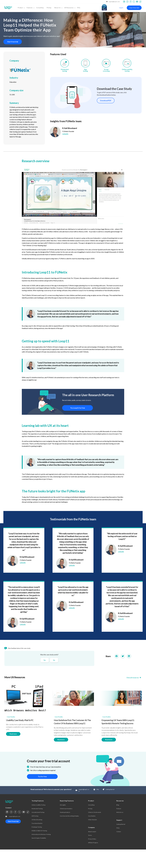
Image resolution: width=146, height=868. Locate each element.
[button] (117, 657)
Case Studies (11, 717)
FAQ (79, 8)
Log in (121, 8)
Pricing (49, 8)
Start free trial (134, 8)
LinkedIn (65, 134)
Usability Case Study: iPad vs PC (20, 721)
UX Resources (70, 8)
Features (31, 8)
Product (21, 8)
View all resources (134, 678)
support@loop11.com (113, 2)
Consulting (40, 8)
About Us (58, 8)
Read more (13, 734)
